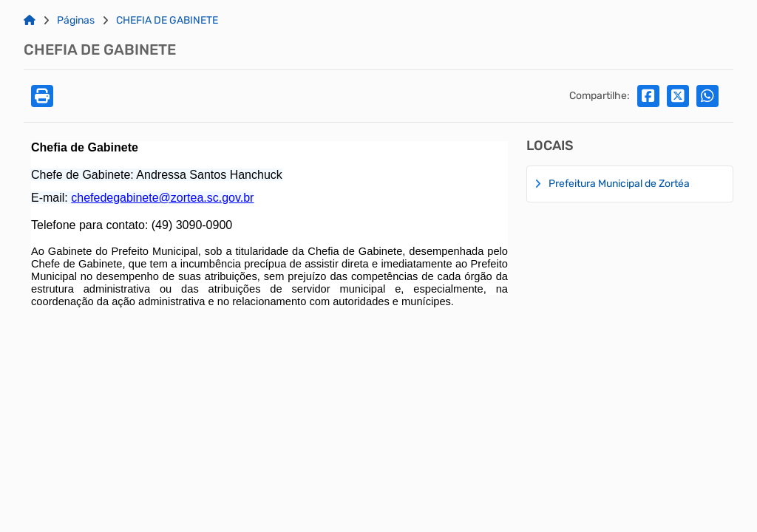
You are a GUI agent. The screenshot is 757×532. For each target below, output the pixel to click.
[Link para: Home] (30, 21)
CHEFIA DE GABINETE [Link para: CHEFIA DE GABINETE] (167, 21)
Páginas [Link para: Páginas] (76, 21)
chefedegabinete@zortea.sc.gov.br (162, 198)
